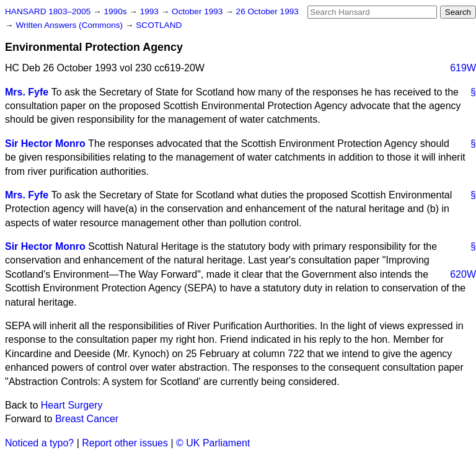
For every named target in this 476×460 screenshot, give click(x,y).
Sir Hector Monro (45, 144)
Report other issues (125, 443)
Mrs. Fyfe (27, 92)
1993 (151, 11)
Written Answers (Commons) (70, 25)
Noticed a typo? (39, 443)
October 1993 (198, 11)
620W (463, 274)
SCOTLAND (159, 25)
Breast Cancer (87, 419)
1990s (116, 11)
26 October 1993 (267, 11)
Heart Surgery (72, 405)
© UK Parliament (213, 443)
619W (463, 68)
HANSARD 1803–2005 (48, 11)
